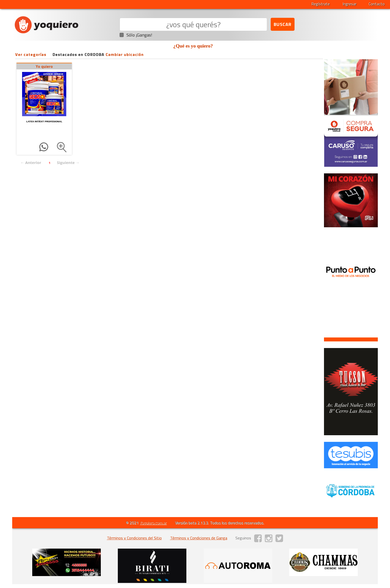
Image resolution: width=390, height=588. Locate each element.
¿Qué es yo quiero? (193, 46)
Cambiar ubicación (125, 54)
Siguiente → (68, 162)
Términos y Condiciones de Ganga (199, 538)
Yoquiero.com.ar (153, 523)
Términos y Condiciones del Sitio (134, 538)
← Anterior (31, 162)
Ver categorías (31, 54)
